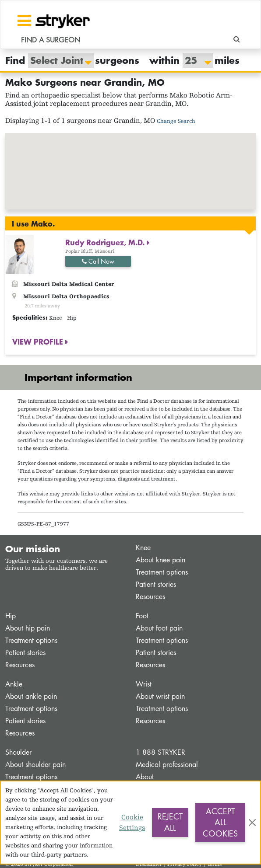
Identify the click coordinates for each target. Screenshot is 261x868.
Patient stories (156, 584)
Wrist (144, 684)
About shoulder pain (35, 765)
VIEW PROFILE (39, 342)
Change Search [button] (176, 121)
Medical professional (167, 765)
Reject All (170, 822)
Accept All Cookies (220, 822)
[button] (130, 163)
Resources (150, 597)
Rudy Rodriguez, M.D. (106, 242)
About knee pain (160, 560)
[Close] (252, 823)
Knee (143, 548)
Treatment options (162, 572)
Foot (142, 616)
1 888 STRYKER (160, 752)
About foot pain (159, 628)
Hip (11, 616)
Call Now (98, 261)
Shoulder (18, 752)
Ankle (14, 684)
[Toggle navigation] (24, 21)
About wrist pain (160, 696)
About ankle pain (31, 696)
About (145, 777)
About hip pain (28, 628)
